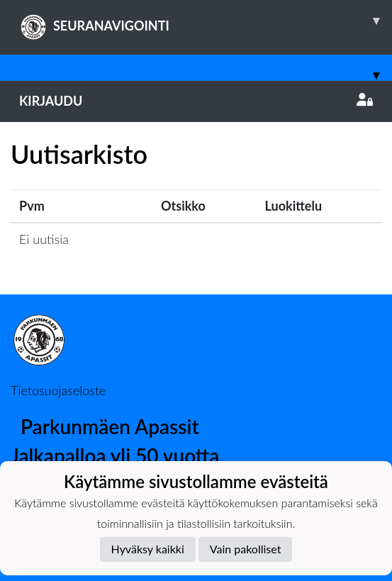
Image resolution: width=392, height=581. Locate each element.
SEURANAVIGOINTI (206, 21)
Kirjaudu (196, 101)
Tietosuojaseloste (58, 390)
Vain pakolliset (246, 549)
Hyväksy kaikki (148, 549)
